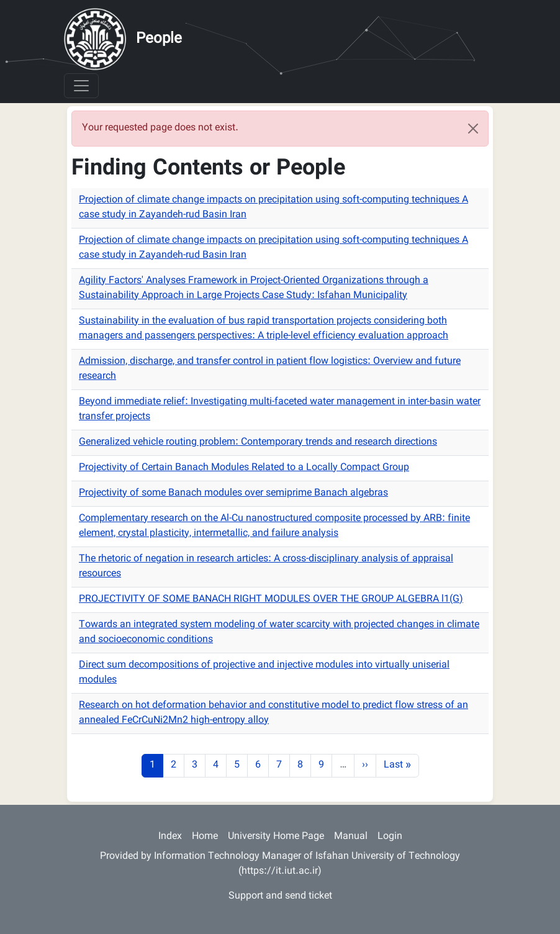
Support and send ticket (280, 896)
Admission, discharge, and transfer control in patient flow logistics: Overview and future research (270, 369)
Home (205, 837)
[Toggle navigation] (81, 86)
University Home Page (276, 837)
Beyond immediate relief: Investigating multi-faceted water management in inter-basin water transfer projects (280, 410)
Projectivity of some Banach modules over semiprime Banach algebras (233, 493)
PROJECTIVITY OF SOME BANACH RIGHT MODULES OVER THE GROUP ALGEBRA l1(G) (271, 600)
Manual (351, 837)
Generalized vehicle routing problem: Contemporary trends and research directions (258, 442)
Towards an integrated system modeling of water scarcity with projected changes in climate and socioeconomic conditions (279, 632)
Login (390, 837)
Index (170, 837)
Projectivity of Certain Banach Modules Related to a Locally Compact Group (244, 468)
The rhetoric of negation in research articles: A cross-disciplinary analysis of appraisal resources (266, 567)
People (159, 39)
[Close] (473, 129)
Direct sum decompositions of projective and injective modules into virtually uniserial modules (264, 673)
